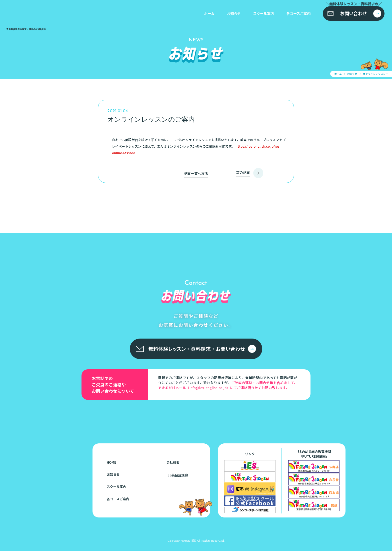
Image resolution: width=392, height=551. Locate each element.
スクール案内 (263, 13)
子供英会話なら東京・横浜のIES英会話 (31, 432)
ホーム (209, 13)
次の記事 (243, 172)
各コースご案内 (298, 13)
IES (194, 540)
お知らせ (234, 13)
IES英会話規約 (177, 475)
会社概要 (173, 462)
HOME (111, 462)
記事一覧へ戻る (196, 173)
